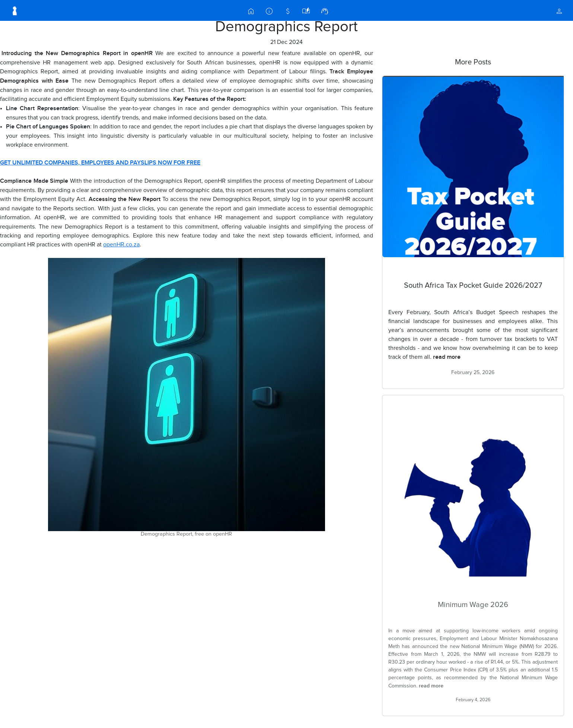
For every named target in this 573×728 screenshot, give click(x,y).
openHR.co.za (121, 245)
